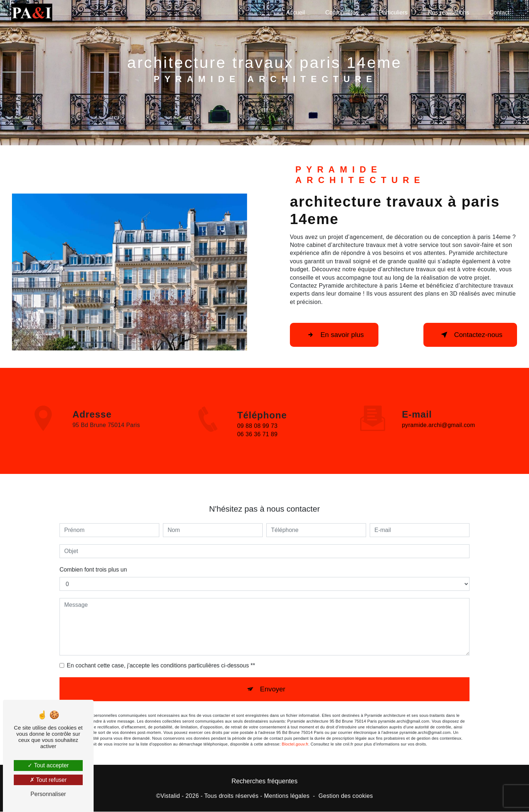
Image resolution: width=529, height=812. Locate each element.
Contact (499, 13)
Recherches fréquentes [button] (264, 781)
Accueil (296, 13)
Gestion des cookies (346, 796)
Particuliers (393, 13)
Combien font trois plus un (93, 562)
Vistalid (170, 796)
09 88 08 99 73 (257, 434)
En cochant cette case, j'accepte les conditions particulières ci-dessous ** (161, 658)
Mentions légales (287, 796)
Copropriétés (342, 13)
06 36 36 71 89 (257, 442)
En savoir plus (335, 335)
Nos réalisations (448, 13)
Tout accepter (48, 765)
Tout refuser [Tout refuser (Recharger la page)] (48, 780)
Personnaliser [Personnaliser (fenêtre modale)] (48, 794)
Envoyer (272, 681)
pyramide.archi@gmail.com (439, 417)
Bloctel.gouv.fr (295, 736)
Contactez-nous (470, 335)
